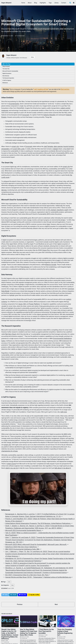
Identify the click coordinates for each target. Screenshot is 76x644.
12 (38, 364)
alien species (55, 144)
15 (65, 411)
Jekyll (18, 641)
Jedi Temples (46, 144)
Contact (64, 3)
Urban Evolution (6, 66)
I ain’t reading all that (39, 89)
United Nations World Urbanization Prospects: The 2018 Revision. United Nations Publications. (34, 511)
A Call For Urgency (7, 80)
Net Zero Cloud (10, 327)
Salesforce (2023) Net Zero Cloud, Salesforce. (19, 532)
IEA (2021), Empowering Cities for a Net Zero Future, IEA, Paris (24, 554)
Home (23, 3)
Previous (20, 583)
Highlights (43, 3)
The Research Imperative (8, 78)
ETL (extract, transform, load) (57, 206)
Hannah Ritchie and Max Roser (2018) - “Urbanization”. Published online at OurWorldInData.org (34, 557)
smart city (15, 144)
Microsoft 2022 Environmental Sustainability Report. (21, 518)
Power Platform (27, 297)
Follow (32, 57)
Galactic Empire (68, 113)
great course (5, 454)
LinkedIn (19, 638)
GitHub (12, 638)
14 (49, 383)
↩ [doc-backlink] (49, 505)
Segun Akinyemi (6, 3)
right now (54, 403)
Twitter (4, 638)
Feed (27, 638)
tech (9, 561)
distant (53, 146)
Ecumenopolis (13, 103)
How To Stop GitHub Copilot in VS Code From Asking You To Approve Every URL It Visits (29, 610)
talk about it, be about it (52, 458)
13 (39, 379)
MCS (65, 425)
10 (55, 337)
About (30, 3)
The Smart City (6, 68)
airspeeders (5, 146)
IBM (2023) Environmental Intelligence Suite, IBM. (20, 534)
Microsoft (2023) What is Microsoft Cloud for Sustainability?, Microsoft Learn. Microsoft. (32, 530)
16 (17, 415)
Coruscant (73, 50)
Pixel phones (20, 262)
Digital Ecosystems (7, 73)
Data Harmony (6, 75)
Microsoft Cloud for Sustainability (10, 71)
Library (57, 3)
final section (62, 89)
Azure (14, 297)
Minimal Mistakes (24, 641)
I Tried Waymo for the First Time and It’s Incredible (47, 609)
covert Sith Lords (17, 146)
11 (62, 355)
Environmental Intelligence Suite (63, 331)
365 (18, 297)
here (48, 220)
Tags (50, 3)
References (5, 82)
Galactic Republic (48, 113)
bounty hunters (64, 144)
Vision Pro (45, 245)
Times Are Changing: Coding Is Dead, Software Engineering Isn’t (65, 610)
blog (12, 564)
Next (56, 583)
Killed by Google (50, 259)
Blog (36, 3)
